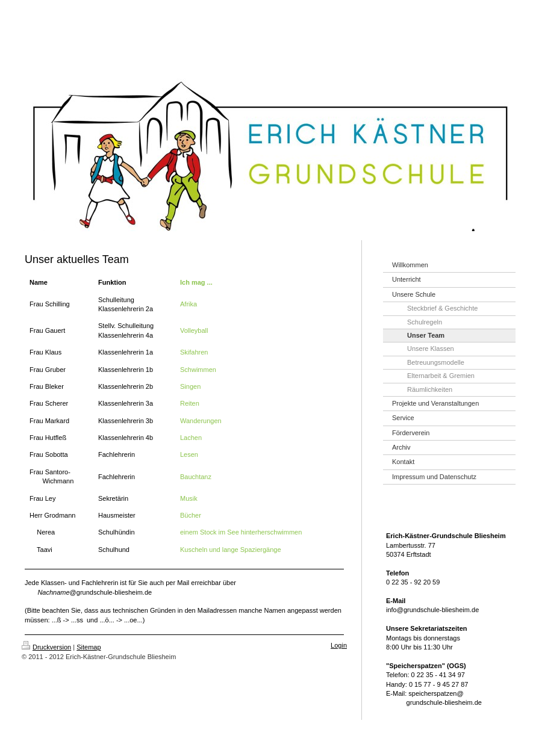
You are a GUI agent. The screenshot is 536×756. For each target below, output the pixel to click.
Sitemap (89, 647)
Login (339, 645)
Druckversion (46, 647)
